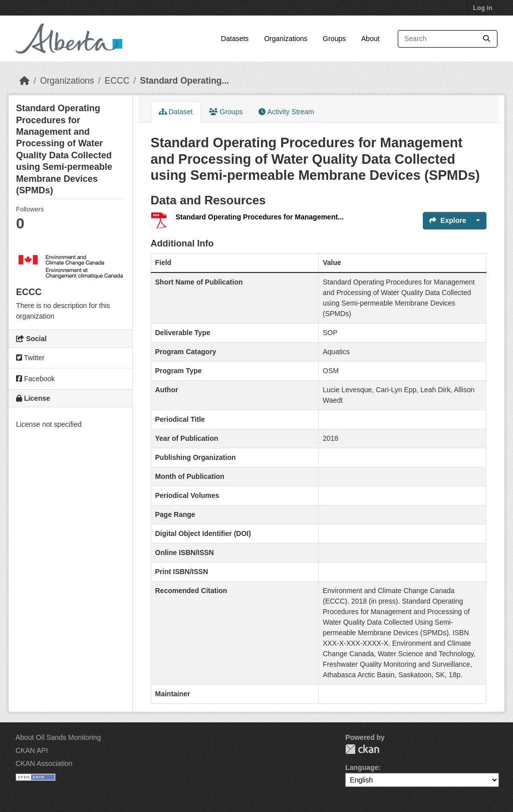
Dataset (176, 112)
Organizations (286, 39)
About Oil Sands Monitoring (58, 737)
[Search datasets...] (448, 39)
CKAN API (32, 750)
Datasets (235, 39)
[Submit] (486, 39)
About (370, 39)
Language (362, 767)
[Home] (25, 81)
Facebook (35, 379)
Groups (334, 39)
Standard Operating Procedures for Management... (260, 217)
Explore (448, 220)
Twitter (30, 358)
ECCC (117, 81)
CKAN (362, 749)
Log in (483, 8)
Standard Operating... (184, 81)
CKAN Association (44, 763)
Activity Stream (286, 112)
